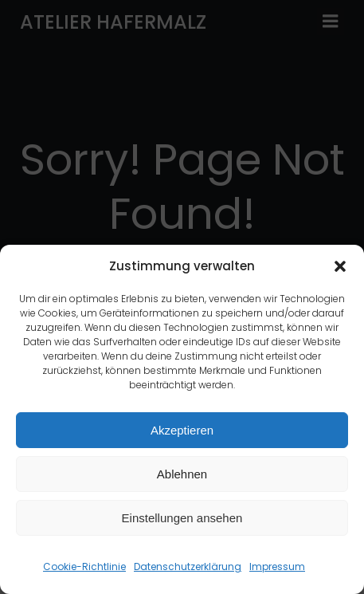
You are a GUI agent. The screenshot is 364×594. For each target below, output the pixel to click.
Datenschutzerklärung (188, 567)
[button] (340, 267)
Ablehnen (182, 474)
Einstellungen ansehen (182, 518)
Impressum (277, 567)
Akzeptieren (182, 430)
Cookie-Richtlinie (84, 567)
